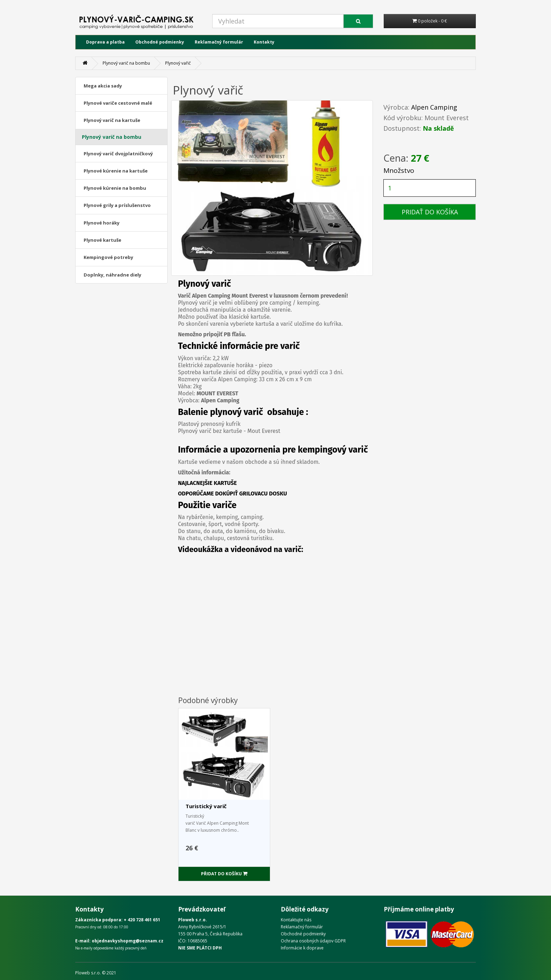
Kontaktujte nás (296, 920)
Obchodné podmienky (160, 42)
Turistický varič (206, 806)
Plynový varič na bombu (126, 63)
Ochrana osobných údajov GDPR (313, 941)
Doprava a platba (105, 42)
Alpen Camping (434, 107)
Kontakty (264, 42)
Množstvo (399, 170)
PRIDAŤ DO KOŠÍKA (430, 212)
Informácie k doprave (302, 948)
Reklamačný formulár (219, 42)
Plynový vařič (178, 63)
